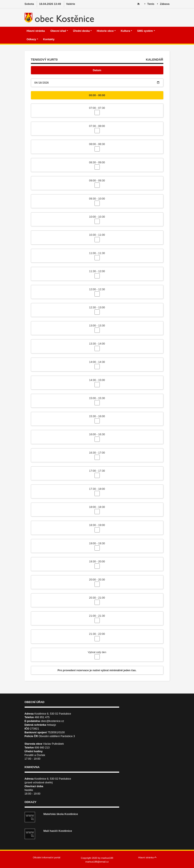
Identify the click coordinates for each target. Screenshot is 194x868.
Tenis (150, 4)
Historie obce (106, 31)
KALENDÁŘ (155, 60)
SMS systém (146, 31)
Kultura (126, 31)
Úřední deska (82, 31)
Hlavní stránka (36, 31)
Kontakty (49, 39)
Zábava (163, 4)
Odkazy (33, 39)
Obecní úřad (59, 31)
